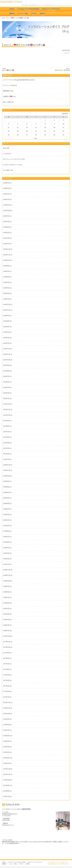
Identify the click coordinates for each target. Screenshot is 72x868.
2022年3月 (6, 393)
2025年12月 (7, 205)
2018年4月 (6, 614)
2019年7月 (6, 537)
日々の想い (7, 170)
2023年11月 (7, 310)
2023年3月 (6, 338)
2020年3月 (6, 509)
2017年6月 (6, 669)
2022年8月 (6, 371)
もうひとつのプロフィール (12, 165)
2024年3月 (6, 293)
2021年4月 (6, 443)
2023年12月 (7, 304)
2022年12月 (7, 349)
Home (4, 18)
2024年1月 (6, 299)
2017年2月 (6, 691)
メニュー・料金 (23, 14)
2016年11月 (7, 708)
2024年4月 (6, 288)
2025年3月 (6, 238)
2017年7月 (6, 664)
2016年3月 (6, 752)
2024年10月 (7, 260)
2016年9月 (6, 719)
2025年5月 (6, 233)
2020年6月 (6, 492)
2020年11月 (7, 470)
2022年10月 (7, 360)
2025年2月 (6, 244)
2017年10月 (7, 647)
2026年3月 (6, 188)
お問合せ (43, 14)
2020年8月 (6, 487)
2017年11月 (7, 642)
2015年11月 (7, 774)
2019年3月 (6, 553)
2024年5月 (6, 282)
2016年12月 (7, 702)
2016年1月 (6, 763)
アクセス (34, 14)
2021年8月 (6, 426)
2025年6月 (6, 227)
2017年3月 (6, 686)
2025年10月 (7, 210)
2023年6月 (6, 327)
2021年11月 (7, 410)
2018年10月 (7, 581)
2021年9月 (6, 421)
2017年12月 (7, 636)
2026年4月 (6, 183)
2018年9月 (6, 586)
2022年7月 (6, 376)
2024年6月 (6, 277)
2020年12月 (7, 465)
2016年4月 (6, 747)
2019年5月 (6, 548)
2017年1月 (6, 697)
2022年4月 (6, 387)
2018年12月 (7, 570)
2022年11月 (7, 354)
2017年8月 (6, 658)
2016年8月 (6, 725)
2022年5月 (6, 382)
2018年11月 (7, 575)
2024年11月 (7, 255)
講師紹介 (12, 14)
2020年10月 (7, 476)
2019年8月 (6, 531)
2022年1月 (6, 398)
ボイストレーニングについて (51, 9)
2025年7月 (6, 222)
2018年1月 (6, 631)
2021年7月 (6, 432)
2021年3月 (6, 448)
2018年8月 (6, 592)
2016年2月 (6, 758)
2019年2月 (6, 559)
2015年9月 (6, 785)
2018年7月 (6, 597)
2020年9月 (6, 481)
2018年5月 (6, 608)
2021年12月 (7, 404)
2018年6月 (6, 603)
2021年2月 (6, 454)
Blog (5, 148)
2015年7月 (6, 796)
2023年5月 (6, 332)
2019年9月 (6, 526)
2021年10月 (7, 415)
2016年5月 (6, 741)
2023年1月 (6, 343)
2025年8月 (6, 216)
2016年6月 (6, 736)
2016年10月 (7, 714)
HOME (12, 9)
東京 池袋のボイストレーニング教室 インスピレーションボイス (12, 2)
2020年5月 (6, 498)
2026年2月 (6, 194)
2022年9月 (6, 365)
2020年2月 (6, 515)
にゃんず (6, 154)
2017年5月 (6, 675)
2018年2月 (6, 625)
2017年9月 (6, 653)
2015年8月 (6, 791)
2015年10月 (7, 780)
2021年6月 (6, 437)
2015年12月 (7, 769)
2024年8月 (6, 266)
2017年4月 (6, 680)
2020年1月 (6, 520)
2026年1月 (6, 199)
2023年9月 (6, 316)
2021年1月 (6, 459)
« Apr (35, 138)
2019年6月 (6, 542)
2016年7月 (6, 730)
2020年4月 (6, 503)
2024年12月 (7, 249)
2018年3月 (6, 620)
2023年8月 (6, 321)
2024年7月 (6, 271)
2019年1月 (6, 564)
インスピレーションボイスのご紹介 (28, 9)
